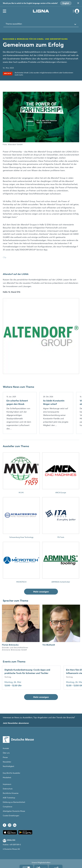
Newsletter (7, 762)
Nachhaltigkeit (8, 766)
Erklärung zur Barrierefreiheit (14, 802)
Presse (5, 757)
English (66, 3)
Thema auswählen (14, 24)
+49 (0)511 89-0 (15, 845)
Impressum (7, 784)
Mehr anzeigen (41, 592)
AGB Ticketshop (9, 798)
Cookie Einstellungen (11, 816)
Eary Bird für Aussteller (11, 773)
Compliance (8, 807)
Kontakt (6, 748)
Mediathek (7, 777)
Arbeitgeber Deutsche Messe (14, 811)
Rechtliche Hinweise (11, 793)
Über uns (6, 753)
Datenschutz (8, 789)
